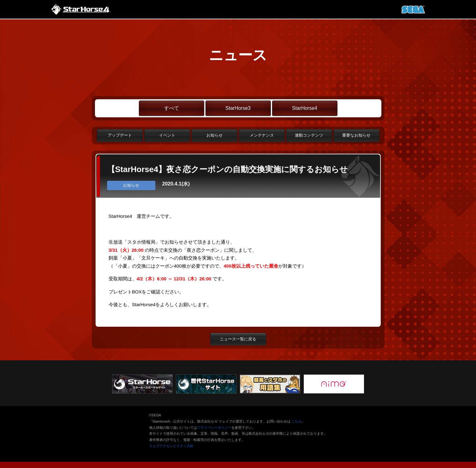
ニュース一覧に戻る (238, 339)
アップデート (120, 135)
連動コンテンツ (309, 135)
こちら (297, 421)
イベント (167, 135)
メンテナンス (262, 135)
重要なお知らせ (356, 135)
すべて (172, 108)
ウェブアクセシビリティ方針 (171, 446)
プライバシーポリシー (214, 428)
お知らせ (214, 135)
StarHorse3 (238, 108)
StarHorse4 (305, 108)
